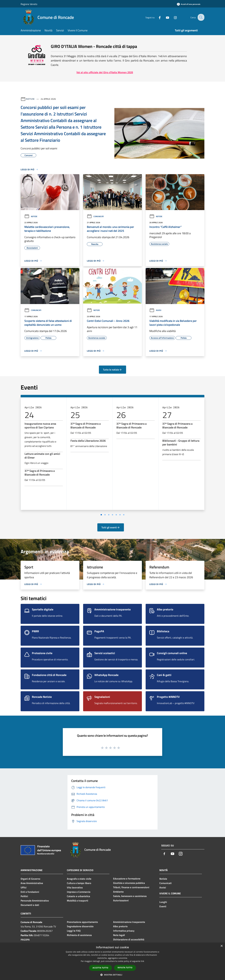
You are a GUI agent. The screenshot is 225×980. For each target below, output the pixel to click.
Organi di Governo (30, 879)
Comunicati (95, 216)
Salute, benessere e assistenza (130, 896)
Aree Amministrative (32, 883)
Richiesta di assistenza (79, 935)
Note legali (119, 935)
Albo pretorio (120, 926)
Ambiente (118, 892)
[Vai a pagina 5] (116, 515)
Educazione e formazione (127, 879)
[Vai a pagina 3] (109, 515)
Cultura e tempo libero (79, 883)
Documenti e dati (30, 905)
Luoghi (163, 902)
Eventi (163, 906)
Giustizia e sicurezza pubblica (129, 883)
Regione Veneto (29, 4)
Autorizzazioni (121, 900)
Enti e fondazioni (30, 892)
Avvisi (155, 310)
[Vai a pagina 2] (105, 515)
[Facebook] (157, 17)
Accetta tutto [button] (100, 968)
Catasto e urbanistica (78, 896)
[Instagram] (173, 17)
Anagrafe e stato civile (79, 879)
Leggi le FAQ (74, 931)
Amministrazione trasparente (129, 922)
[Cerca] (201, 17)
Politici (24, 896)
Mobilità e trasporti (77, 901)
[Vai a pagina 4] (112, 515)
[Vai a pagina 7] (124, 515)
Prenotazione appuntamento (82, 922)
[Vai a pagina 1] (101, 515)
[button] (112, 975)
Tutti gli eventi (111, 527)
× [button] (221, 946)
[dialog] (112, 961)
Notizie (30, 99)
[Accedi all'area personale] (189, 4)
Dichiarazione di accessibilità (129, 939)
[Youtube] (165, 17)
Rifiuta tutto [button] (125, 968)
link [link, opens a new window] (143, 961)
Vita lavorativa (75, 887)
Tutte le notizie (112, 370)
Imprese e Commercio (79, 892)
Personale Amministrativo (35, 901)
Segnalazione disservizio (80, 926)
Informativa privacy (124, 931)
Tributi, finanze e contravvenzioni (131, 887)
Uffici (24, 887)
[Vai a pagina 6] (120, 515)
